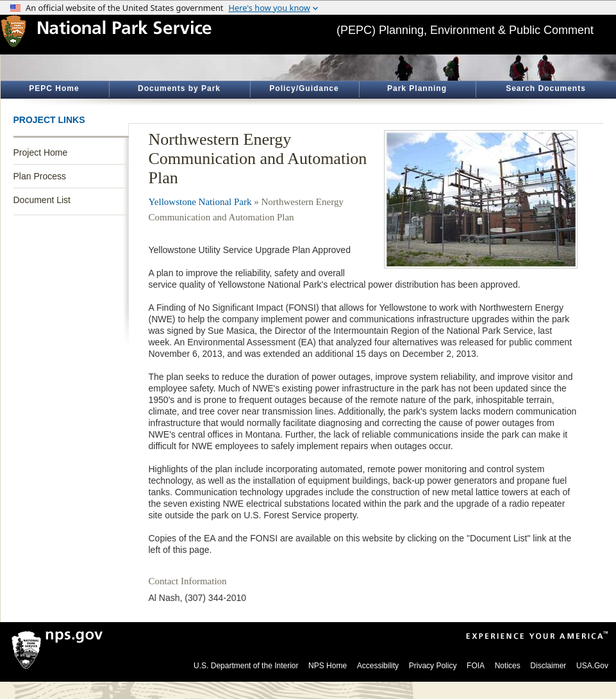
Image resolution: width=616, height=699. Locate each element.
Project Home (41, 152)
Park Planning (417, 88)
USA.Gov (592, 666)
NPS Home (328, 666)
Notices (508, 666)
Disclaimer (548, 666)
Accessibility (378, 666)
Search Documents (546, 88)
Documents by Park (179, 88)
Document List (42, 200)
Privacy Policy (433, 666)
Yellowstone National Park (200, 202)
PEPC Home (54, 88)
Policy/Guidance (304, 88)
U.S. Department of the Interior (246, 666)
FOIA (476, 666)
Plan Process (40, 176)
